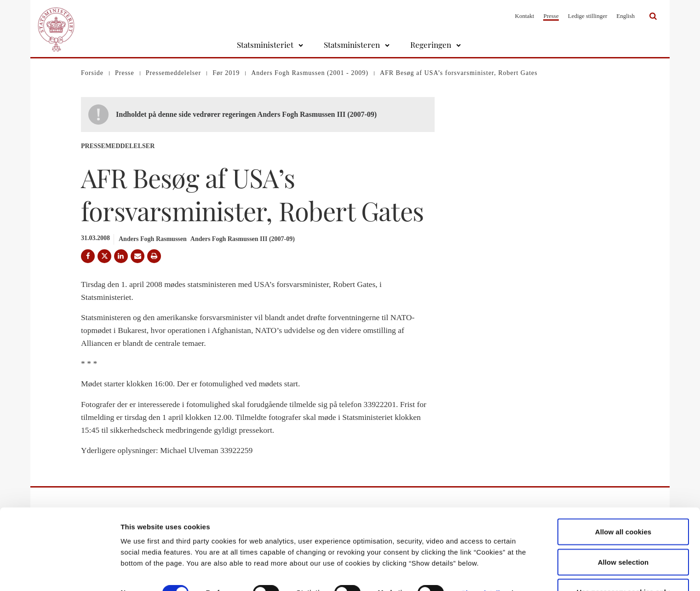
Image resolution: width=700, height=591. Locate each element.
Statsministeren (352, 45)
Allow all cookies (623, 506)
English (625, 16)
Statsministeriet (265, 45)
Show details (483, 567)
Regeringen (431, 45)
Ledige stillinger (588, 16)
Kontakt (525, 16)
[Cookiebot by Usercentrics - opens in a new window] (60, 573)
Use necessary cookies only (623, 566)
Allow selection (623, 536)
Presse (551, 16)
